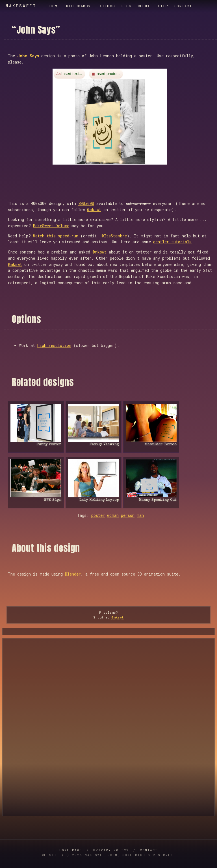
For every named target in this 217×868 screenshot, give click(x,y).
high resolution (54, 345)
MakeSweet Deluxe (51, 226)
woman (113, 515)
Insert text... (72, 74)
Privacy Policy (111, 850)
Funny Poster (49, 444)
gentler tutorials (172, 242)
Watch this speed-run (56, 236)
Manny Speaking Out (158, 500)
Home (55, 6)
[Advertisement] (110, 177)
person (128, 515)
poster (98, 515)
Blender (73, 574)
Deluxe (145, 6)
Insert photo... (108, 74)
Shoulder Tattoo (161, 444)
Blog (127, 6)
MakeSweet (21, 6)
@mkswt (94, 210)
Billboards (78, 6)
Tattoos (106, 6)
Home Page (71, 850)
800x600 (86, 203)
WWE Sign (53, 500)
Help (163, 6)
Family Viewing (104, 444)
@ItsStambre (114, 236)
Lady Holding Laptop (99, 500)
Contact (183, 6)
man (140, 515)
